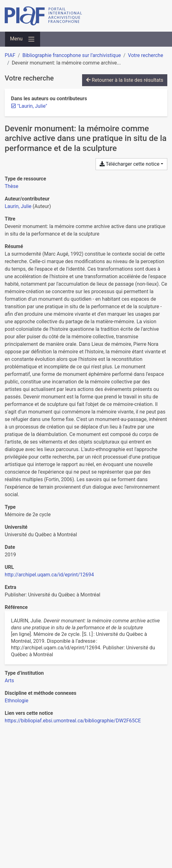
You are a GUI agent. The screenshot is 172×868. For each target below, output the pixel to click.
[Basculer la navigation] (23, 39)
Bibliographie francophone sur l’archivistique (71, 55)
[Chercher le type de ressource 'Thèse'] (12, 186)
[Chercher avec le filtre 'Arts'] (9, 681)
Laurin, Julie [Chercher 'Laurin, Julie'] (18, 206)
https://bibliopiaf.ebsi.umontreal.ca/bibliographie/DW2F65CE (73, 721)
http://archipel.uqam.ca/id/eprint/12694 (49, 575)
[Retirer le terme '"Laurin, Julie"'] (32, 106)
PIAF (10, 55)
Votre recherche (145, 55)
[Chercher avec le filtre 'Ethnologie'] (16, 701)
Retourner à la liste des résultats (125, 80)
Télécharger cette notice (130, 164)
